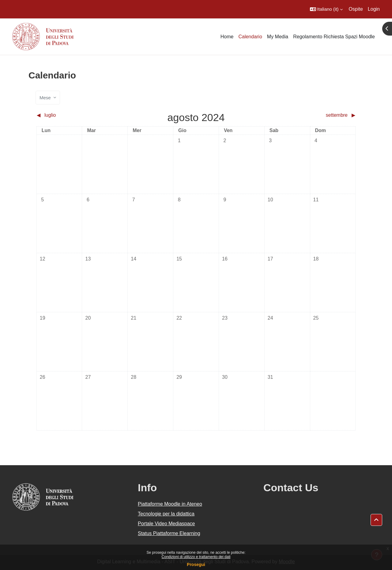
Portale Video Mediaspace (166, 524)
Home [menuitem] (227, 37)
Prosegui (196, 564)
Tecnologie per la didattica (166, 514)
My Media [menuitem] (278, 37)
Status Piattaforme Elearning (169, 533)
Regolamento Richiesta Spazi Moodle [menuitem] (334, 37)
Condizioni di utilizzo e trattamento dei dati (196, 557)
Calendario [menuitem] (250, 37)
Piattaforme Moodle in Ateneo (170, 504)
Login (374, 9)
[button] (326, 9)
